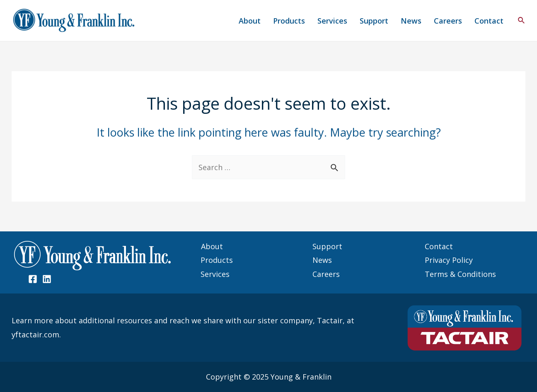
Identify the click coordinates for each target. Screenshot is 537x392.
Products (289, 21)
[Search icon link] (522, 21)
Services (332, 21)
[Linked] (47, 279)
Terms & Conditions (460, 274)
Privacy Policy (449, 260)
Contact (489, 21)
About (250, 21)
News (411, 21)
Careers (448, 21)
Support (374, 21)
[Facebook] (33, 279)
